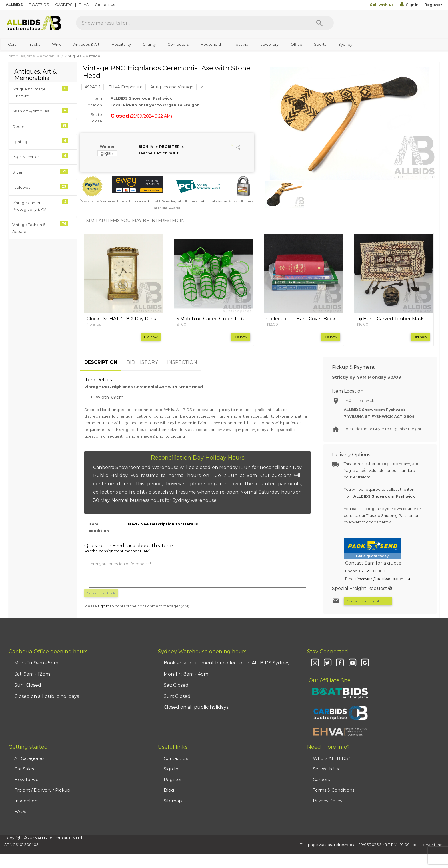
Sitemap (173, 801)
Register (433, 5)
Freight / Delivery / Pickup (42, 790)
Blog (169, 790)
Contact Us (176, 758)
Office (296, 44)
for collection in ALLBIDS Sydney (227, 663)
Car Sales (24, 769)
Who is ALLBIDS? (332, 758)
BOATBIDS (39, 5)
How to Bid (26, 779)
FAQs (20, 811)
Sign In (410, 5)
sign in (103, 606)
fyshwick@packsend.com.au (383, 579)
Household (211, 44)
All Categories (29, 758)
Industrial (241, 44)
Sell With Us (326, 769)
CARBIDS (64, 5)
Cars (12, 44)
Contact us (105, 5)
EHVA (84, 5)
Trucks (34, 44)
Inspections (27, 801)
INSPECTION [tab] (182, 362)
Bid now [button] (151, 337)
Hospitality (121, 44)
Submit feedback (101, 593)
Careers (321, 779)
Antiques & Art (86, 44)
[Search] (319, 23)
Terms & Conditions (334, 790)
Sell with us (382, 5)
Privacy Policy (328, 801)
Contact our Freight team (368, 601)
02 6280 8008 (372, 571)
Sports (320, 44)
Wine (57, 44)
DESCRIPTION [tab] (101, 362)
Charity (149, 44)
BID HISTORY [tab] (142, 362)
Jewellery (270, 44)
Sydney (345, 44)
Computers (178, 44)
